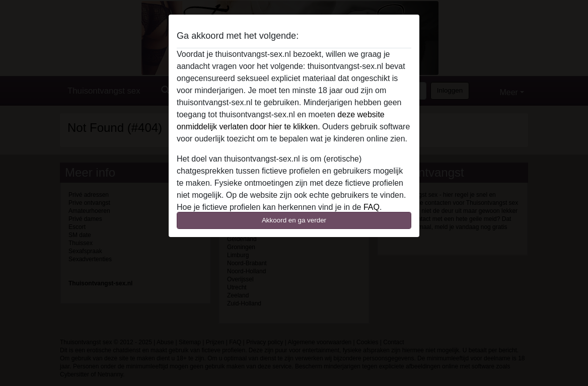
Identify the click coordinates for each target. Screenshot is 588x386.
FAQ (372, 207)
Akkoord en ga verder (294, 220)
